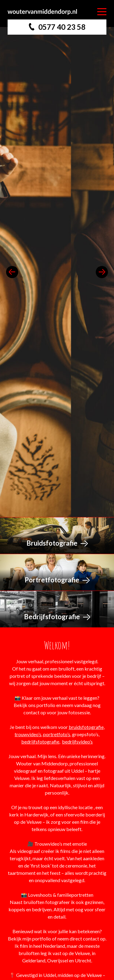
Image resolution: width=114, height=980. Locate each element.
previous (12, 272)
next (102, 272)
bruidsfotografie (86, 727)
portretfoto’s (57, 734)
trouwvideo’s (28, 734)
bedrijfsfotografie (40, 742)
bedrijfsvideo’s (77, 742)
